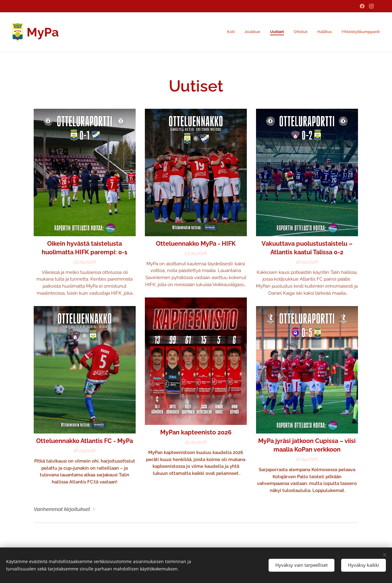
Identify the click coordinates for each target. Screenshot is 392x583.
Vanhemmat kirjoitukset (62, 509)
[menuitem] (332, 32)
